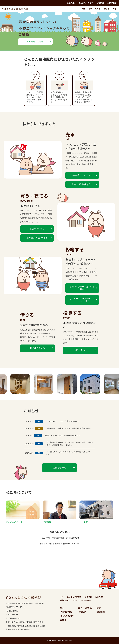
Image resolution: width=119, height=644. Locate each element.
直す (115, 9)
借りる (107, 9)
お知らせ (71, 3)
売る (84, 9)
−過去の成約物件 (67, 616)
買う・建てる (95, 9)
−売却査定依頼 (66, 612)
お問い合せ (112, 3)
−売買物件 (82, 612)
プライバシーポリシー (81, 600)
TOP (61, 597)
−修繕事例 (100, 612)
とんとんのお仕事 (86, 3)
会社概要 (100, 3)
